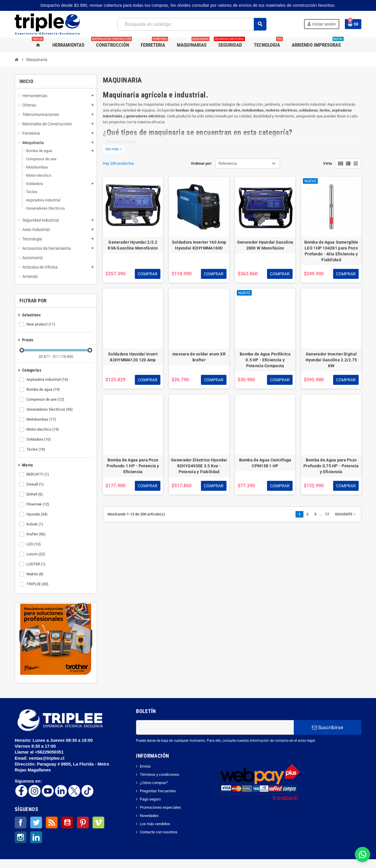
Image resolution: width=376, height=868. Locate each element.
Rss (52, 823)
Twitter (36, 823)
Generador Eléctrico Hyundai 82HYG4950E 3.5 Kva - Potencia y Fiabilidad (199, 466)
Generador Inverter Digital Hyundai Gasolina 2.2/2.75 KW (331, 360)
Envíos (145, 766)
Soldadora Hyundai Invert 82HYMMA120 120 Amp (133, 357)
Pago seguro (150, 799)
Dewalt (36, 484)
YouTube (67, 823)
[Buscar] (192, 24)
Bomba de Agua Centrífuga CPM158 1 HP (265, 463)
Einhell (35, 494)
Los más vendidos (155, 824)
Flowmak (38, 504)
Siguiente (346, 514)
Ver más (114, 149)
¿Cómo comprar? (154, 783)
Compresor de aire (46, 400)
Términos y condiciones (160, 775)
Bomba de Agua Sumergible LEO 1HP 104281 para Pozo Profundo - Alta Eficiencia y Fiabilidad (331, 251)
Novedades (149, 816)
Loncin (36, 554)
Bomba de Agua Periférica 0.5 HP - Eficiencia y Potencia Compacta (265, 360)
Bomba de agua (44, 390)
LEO (34, 544)
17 (327, 514)
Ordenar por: (202, 163)
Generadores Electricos (50, 409)
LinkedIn (36, 837)
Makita (35, 574)
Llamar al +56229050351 (40, 752)
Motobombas (42, 419)
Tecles (36, 449)
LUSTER (36, 564)
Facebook (21, 823)
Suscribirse (328, 727)
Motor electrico (43, 429)
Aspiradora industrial (48, 380)
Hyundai (37, 514)
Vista (328, 163)
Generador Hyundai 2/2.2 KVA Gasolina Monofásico (133, 245)
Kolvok (35, 524)
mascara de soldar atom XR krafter (199, 357)
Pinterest (83, 823)
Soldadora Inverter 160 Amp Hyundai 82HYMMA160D (199, 245)
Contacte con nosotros (159, 832)
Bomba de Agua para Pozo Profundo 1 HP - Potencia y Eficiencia (133, 466)
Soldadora (39, 439)
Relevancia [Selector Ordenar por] (228, 163)
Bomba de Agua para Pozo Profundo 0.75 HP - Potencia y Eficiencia (331, 466)
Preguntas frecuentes (158, 791)
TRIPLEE (38, 584)
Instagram (21, 837)
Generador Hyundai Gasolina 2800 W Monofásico (265, 245)
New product (41, 324)
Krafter (36, 534)
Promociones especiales (160, 807)
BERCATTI (38, 474)
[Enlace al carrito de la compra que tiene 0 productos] (353, 24)
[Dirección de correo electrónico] (215, 727)
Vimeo (98, 823)
